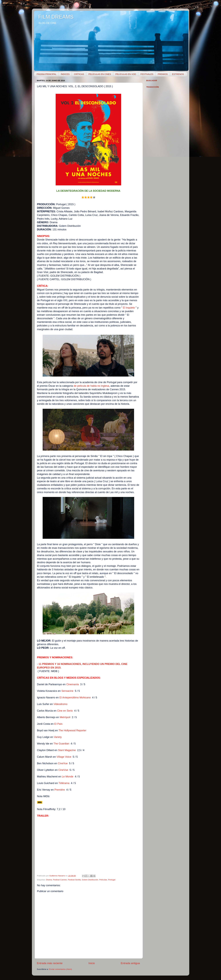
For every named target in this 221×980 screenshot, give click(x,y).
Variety (58, 737)
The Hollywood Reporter (72, 730)
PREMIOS (163, 74)
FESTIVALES (147, 74)
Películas (103, 880)
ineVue (63, 770)
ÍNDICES (65, 74)
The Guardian (61, 744)
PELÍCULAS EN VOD (126, 74)
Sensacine (67, 691)
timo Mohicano (82, 698)
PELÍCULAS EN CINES (100, 74)
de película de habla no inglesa (91, 386)
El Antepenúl (67, 698)
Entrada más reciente (50, 963)
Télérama (64, 783)
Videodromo (61, 704)
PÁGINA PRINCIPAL (46, 74)
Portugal (112, 880)
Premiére (60, 790)
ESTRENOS (178, 74)
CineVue (63, 763)
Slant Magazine (67, 750)
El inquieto (129, 308)
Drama (49, 880)
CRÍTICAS (79, 74)
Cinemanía (73, 684)
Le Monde (68, 777)
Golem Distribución (90, 880)
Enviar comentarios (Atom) (61, 969)
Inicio (92, 963)
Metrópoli (65, 717)
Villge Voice (64, 757)
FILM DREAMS (56, 17)
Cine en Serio (65, 711)
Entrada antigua (130, 963)
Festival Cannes (60, 880)
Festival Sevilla (74, 880)
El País (58, 724)
